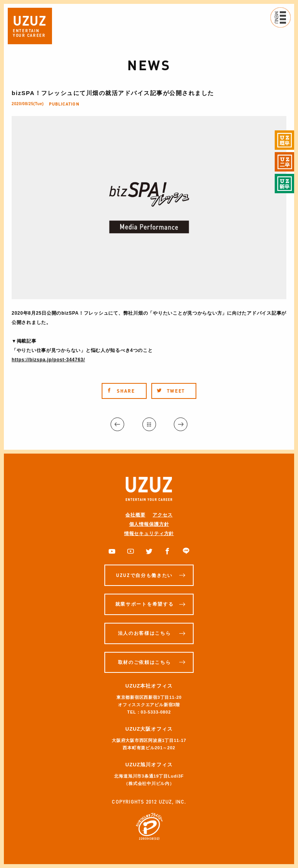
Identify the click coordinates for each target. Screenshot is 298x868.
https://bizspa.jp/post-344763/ (48, 360)
